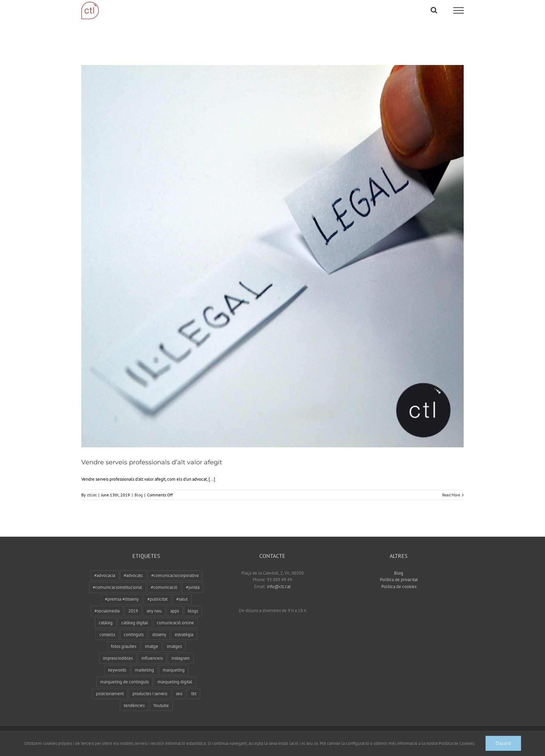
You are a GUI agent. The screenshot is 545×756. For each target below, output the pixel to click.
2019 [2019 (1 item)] (133, 604)
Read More (451, 488)
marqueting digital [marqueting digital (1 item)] (175, 675)
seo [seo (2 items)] (179, 687)
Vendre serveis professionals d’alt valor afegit (152, 455)
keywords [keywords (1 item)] (117, 663)
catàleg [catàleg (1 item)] (106, 616)
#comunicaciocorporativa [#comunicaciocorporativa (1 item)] (175, 568)
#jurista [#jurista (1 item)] (193, 580)
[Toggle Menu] (458, 10)
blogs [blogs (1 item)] (193, 604)
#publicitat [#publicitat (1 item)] (157, 592)
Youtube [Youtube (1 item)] (161, 698)
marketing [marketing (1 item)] (144, 663)
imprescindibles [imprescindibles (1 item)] (118, 651)
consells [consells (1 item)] (107, 628)
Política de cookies (399, 580)
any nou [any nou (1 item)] (154, 604)
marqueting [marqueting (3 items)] (174, 663)
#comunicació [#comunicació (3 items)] (164, 580)
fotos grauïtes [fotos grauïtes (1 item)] (124, 639)
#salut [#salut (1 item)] (182, 592)
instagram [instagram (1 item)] (181, 651)
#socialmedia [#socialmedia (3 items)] (107, 604)
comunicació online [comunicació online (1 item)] (175, 616)
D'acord (503, 743)
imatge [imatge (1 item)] (152, 639)
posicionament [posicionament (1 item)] (110, 687)
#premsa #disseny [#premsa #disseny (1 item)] (122, 592)
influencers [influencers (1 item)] (152, 651)
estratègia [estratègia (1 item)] (184, 628)
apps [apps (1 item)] (175, 604)
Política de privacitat (399, 573)
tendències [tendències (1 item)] (134, 698)
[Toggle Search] (434, 10)
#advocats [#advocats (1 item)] (133, 568)
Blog (139, 488)
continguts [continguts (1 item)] (134, 628)
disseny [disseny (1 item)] (159, 628)
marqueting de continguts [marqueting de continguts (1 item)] (124, 675)
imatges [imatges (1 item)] (174, 639)
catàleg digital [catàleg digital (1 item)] (135, 616)
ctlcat (92, 488)
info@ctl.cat (279, 580)
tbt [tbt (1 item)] (194, 687)
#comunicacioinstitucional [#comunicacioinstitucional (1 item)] (117, 580)
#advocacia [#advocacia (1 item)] (105, 568)
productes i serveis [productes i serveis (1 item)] (150, 687)
